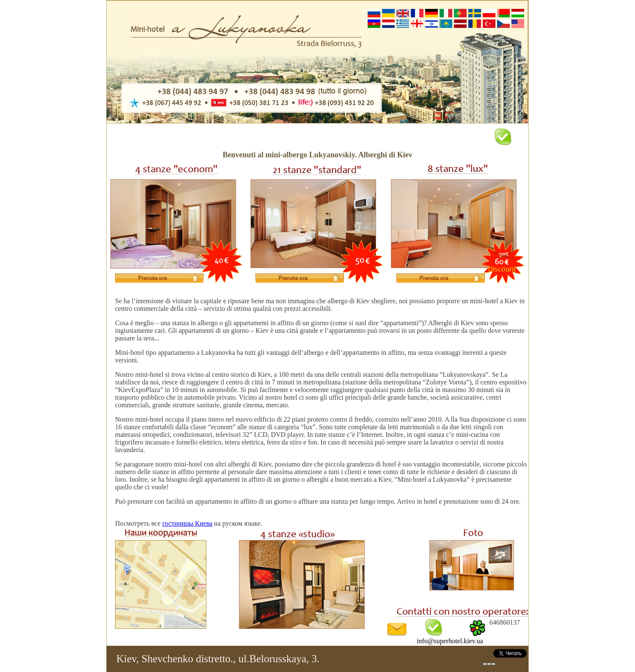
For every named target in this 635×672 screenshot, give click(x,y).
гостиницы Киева (187, 523)
